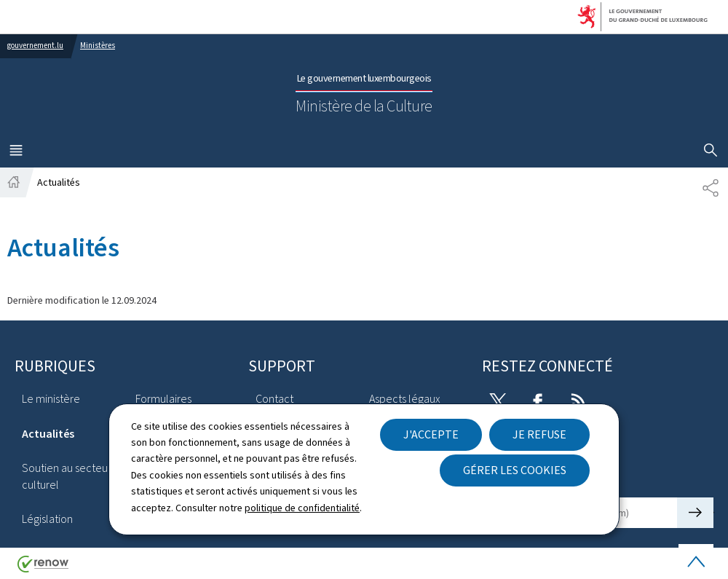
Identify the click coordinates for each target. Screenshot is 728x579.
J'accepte (431, 434)
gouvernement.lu (35, 46)
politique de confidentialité (302, 508)
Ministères (98, 46)
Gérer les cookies (515, 470)
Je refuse (539, 434)
